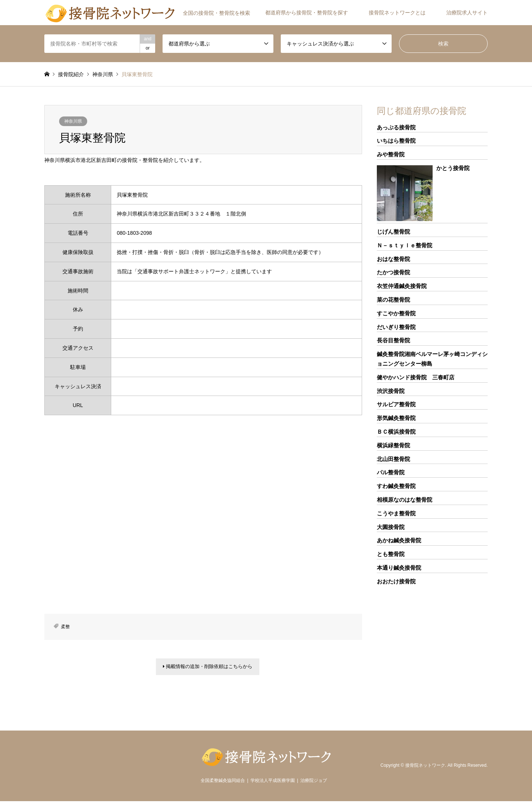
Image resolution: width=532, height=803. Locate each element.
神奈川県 (73, 121)
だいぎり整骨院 (396, 327)
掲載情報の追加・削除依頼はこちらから (208, 668)
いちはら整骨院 (396, 141)
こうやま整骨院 (396, 513)
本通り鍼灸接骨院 (399, 568)
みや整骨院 (391, 154)
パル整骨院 (391, 472)
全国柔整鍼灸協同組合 (223, 782)
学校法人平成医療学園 (273, 782)
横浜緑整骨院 (393, 445)
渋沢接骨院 (391, 391)
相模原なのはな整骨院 (405, 500)
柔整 (65, 627)
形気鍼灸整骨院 (396, 418)
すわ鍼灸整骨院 (396, 486)
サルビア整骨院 (396, 404)
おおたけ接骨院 (396, 581)
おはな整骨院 (393, 259)
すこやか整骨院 (396, 313)
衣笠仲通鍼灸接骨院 (402, 286)
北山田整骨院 (393, 459)
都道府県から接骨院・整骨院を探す (307, 13)
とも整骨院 (391, 554)
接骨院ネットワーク (425, 767)
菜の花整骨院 (393, 300)
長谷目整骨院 (393, 340)
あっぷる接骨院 (396, 127)
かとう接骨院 (453, 168)
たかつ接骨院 (393, 272)
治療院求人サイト (467, 13)
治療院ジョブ (314, 782)
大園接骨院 (391, 527)
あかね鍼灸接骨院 (399, 540)
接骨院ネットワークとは (397, 13)
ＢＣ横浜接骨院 (396, 432)
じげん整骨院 (393, 232)
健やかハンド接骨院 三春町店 (416, 377)
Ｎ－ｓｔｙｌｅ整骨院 (405, 245)
